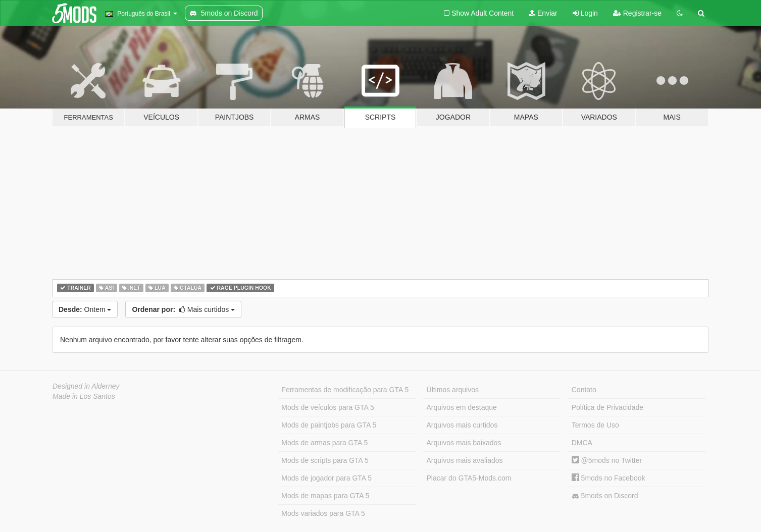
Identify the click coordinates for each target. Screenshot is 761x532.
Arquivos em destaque (462, 407)
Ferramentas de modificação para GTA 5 (345, 390)
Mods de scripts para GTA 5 (325, 460)
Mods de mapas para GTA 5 (325, 496)
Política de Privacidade (607, 407)
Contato (584, 390)
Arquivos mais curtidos (462, 425)
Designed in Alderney (86, 386)
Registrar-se (637, 13)
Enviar (543, 13)
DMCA (582, 443)
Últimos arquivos (453, 390)
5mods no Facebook (608, 478)
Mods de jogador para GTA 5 (326, 478)
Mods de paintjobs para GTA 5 (329, 425)
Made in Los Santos (84, 396)
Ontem (85, 309)
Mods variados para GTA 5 (323, 513)
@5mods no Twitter (607, 460)
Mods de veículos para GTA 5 (327, 407)
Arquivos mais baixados (464, 443)
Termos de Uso (595, 425)
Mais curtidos (183, 309)
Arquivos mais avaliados (465, 460)
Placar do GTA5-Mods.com (469, 478)
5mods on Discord (605, 496)
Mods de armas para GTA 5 (324, 443)
